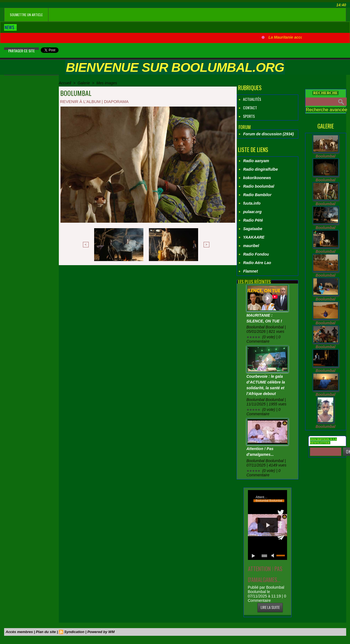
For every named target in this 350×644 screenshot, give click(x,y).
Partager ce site (21, 51)
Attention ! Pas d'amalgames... (265, 574)
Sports (247, 116)
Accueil (65, 83)
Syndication (74, 632)
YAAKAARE (254, 237)
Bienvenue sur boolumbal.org (175, 67)
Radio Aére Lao (257, 263)
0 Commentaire (267, 598)
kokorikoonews (257, 178)
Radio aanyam (256, 161)
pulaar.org (252, 212)
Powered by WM (101, 632)
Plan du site (46, 632)
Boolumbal (325, 156)
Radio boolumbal (259, 186)
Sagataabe (253, 229)
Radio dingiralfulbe (260, 169)
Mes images (107, 83)
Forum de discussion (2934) (268, 134)
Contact (248, 108)
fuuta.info (252, 203)
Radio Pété (253, 220)
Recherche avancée (327, 110)
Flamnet (250, 271)
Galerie (84, 83)
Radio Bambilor (257, 195)
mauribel (251, 246)
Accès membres (19, 632)
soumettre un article (26, 15)
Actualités (250, 99)
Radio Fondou (256, 254)
